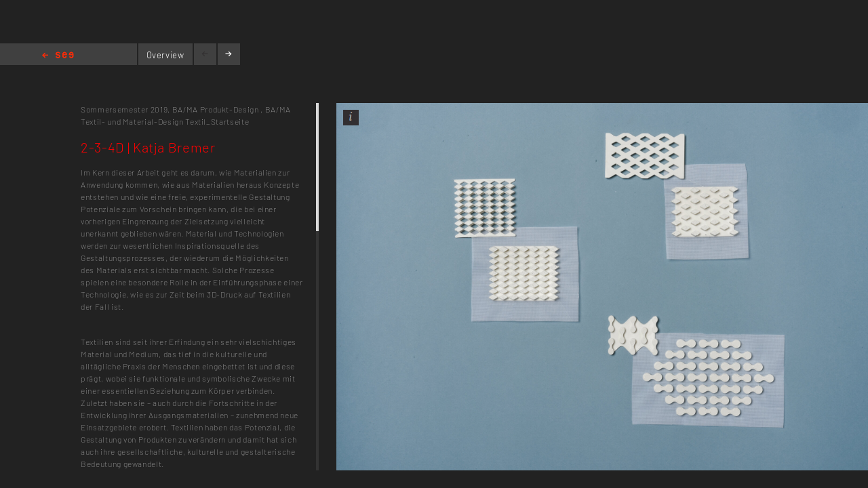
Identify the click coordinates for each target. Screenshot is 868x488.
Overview (165, 55)
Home (58, 56)
